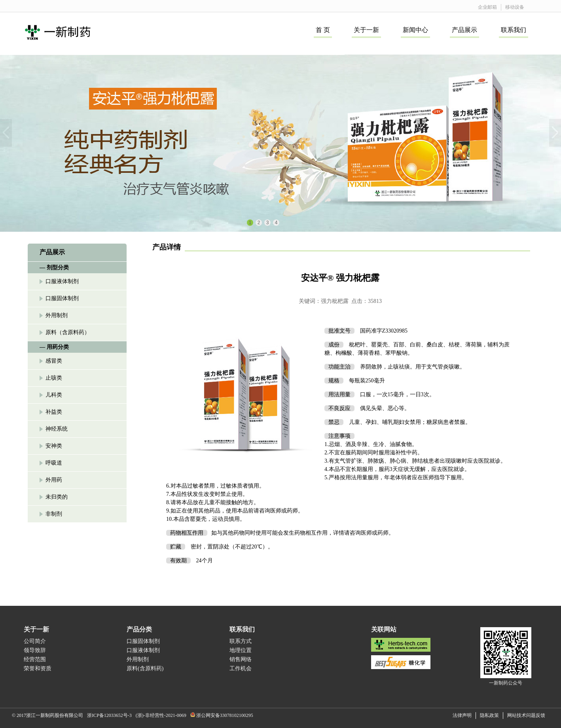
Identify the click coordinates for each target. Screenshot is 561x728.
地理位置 (241, 650)
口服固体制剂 (62, 298)
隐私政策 (489, 715)
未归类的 (57, 497)
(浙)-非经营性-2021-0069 (161, 715)
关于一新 (366, 30)
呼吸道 (54, 463)
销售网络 (241, 659)
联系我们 (514, 30)
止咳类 (54, 378)
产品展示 (464, 30)
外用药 (54, 480)
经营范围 (35, 659)
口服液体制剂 (62, 281)
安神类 (54, 446)
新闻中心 (415, 30)
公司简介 (35, 641)
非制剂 (54, 514)
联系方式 (241, 641)
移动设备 (515, 7)
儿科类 (54, 395)
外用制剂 (57, 315)
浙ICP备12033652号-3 (109, 715)
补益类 (54, 412)
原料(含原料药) (145, 668)
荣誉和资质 (38, 668)
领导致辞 (35, 650)
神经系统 (57, 429)
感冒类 (54, 361)
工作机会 (241, 668)
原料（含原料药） (68, 332)
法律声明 (462, 715)
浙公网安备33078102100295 (225, 715)
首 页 (323, 30)
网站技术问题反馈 (526, 715)
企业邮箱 (487, 7)
